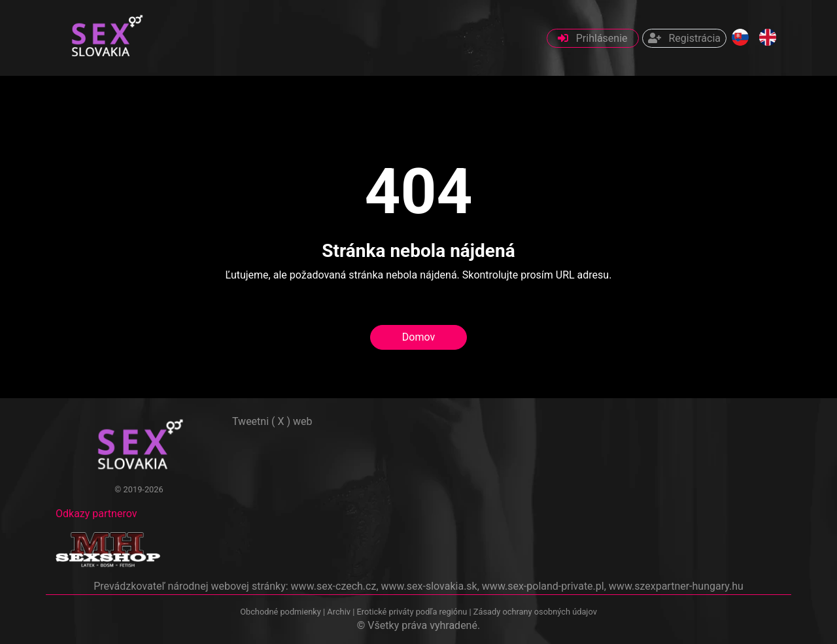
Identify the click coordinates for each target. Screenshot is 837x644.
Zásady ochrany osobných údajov (535, 612)
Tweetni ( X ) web (272, 421)
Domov (418, 337)
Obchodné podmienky (282, 612)
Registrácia (684, 38)
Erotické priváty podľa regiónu (412, 612)
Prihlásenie (593, 38)
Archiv (339, 612)
